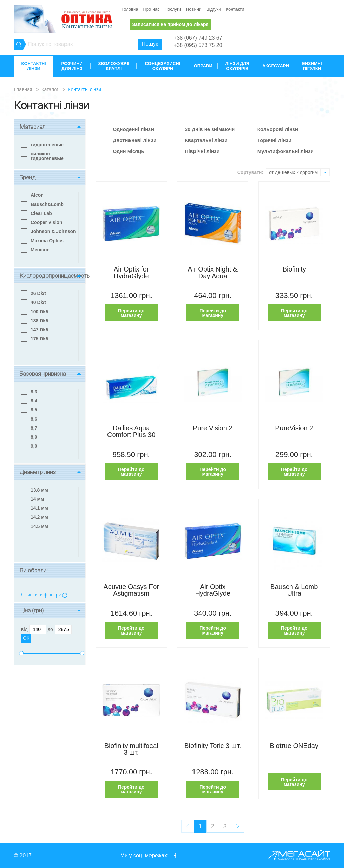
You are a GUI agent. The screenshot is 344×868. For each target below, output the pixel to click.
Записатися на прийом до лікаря (170, 24)
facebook (175, 855)
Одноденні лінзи (134, 129)
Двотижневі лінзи (135, 140)
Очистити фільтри (41, 595)
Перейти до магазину (131, 313)
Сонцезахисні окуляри (163, 66)
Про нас (151, 9)
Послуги (173, 9)
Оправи (203, 66)
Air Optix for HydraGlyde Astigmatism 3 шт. (131, 273)
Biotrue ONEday (294, 746)
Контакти (235, 9)
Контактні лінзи (33, 66)
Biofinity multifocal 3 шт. (131, 749)
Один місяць (129, 151)
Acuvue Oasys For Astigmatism (131, 590)
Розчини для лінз (72, 66)
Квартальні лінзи (206, 140)
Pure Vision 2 (213, 428)
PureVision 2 (294, 428)
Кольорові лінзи (278, 129)
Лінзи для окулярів (237, 66)
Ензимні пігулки (312, 66)
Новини (194, 9)
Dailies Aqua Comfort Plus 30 (131, 431)
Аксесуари (276, 66)
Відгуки (213, 9)
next (238, 826)
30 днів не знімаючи (210, 129)
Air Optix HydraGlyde (213, 590)
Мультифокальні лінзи (286, 151)
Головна (130, 9)
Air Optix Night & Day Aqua (213, 273)
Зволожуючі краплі (114, 66)
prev (188, 826)
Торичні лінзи (274, 140)
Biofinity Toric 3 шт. (213, 746)
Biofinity (294, 269)
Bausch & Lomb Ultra (294, 590)
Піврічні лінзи (202, 151)
